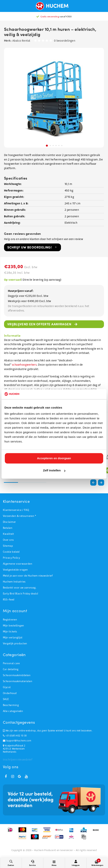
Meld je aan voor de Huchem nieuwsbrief (28, 576)
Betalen (8, 528)
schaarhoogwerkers (24, 365)
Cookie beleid (11, 552)
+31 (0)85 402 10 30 (15, 736)
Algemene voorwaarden (18, 564)
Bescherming (11, 705)
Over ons (8, 540)
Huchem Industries (14, 582)
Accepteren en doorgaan (54, 458)
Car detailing (11, 669)
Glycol (7, 687)
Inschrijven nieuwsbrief (18, 760)
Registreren (10, 620)
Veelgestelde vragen (15, 570)
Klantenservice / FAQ (16, 510)
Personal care (11, 663)
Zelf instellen (54, 471)
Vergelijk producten (15, 643)
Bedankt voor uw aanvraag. (20, 588)
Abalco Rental (21, 41)
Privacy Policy (11, 558)
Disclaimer (9, 522)
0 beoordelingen (65, 41)
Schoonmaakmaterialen (18, 681)
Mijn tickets (10, 632)
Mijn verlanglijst (13, 638)
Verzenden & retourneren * (19, 516)
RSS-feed (9, 600)
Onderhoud (10, 693)
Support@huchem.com (17, 741)
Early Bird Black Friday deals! (21, 594)
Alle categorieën (13, 711)
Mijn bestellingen (13, 626)
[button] (101, 483)
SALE (6, 699)
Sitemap (8, 546)
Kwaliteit (8, 534)
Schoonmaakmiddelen (17, 675)
